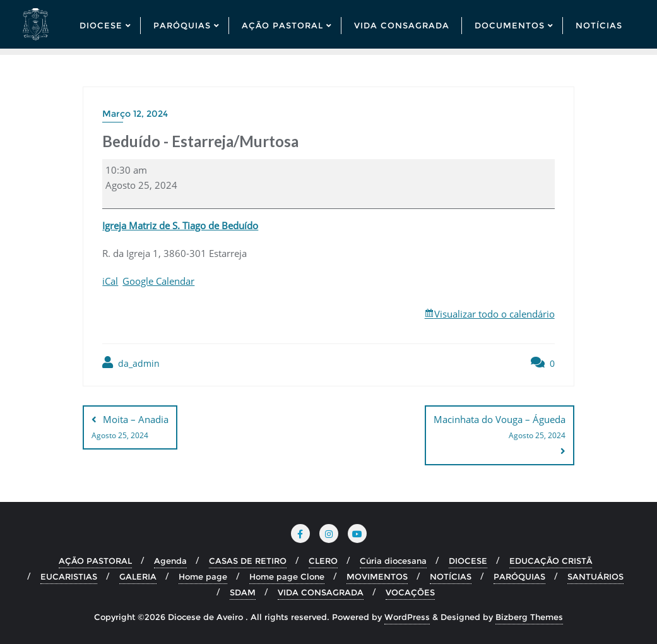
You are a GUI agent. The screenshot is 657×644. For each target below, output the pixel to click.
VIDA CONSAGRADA (321, 592)
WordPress (407, 617)
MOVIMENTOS (377, 576)
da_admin (131, 363)
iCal (110, 281)
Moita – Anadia (130, 428)
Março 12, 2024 (135, 114)
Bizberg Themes (529, 617)
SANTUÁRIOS (595, 576)
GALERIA (138, 576)
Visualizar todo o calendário (494, 314)
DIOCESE (468, 561)
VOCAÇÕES (410, 592)
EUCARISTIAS (69, 576)
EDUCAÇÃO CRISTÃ (551, 561)
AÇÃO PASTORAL (95, 561)
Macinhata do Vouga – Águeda (500, 428)
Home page (203, 576)
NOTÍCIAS (451, 576)
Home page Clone (287, 576)
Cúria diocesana (393, 561)
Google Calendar (158, 281)
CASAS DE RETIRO (248, 561)
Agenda (170, 561)
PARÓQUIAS (519, 576)
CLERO (323, 561)
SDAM (243, 592)
